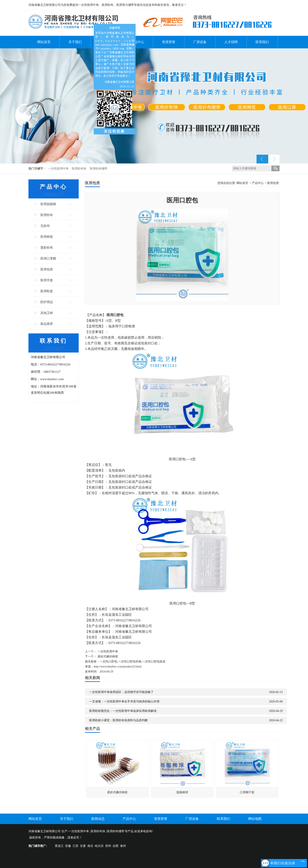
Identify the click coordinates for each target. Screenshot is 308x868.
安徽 (68, 846)
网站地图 (255, 819)
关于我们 (75, 42)
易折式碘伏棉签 (108, 656)
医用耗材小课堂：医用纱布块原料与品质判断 (118, 720)
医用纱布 (47, 215)
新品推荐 (47, 324)
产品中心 (137, 42)
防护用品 (47, 302)
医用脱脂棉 (48, 204)
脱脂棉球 (182, 792)
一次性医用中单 (59, 169)
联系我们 (262, 42)
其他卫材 (47, 313)
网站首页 (44, 42)
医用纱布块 (80, 169)
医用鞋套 (47, 291)
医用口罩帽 (48, 258)
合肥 (116, 846)
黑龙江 (59, 846)
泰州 (123, 846)
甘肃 (83, 846)
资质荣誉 (169, 42)
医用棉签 (47, 237)
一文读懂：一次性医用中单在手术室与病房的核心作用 (124, 701)
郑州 (108, 846)
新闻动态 (98, 819)
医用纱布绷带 (99, 169)
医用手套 (47, 280)
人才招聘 (231, 42)
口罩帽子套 (247, 792)
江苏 (76, 846)
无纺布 (45, 226)
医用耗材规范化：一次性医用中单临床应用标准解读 (123, 711)
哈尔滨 (99, 846)
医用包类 (47, 269)
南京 (90, 846)
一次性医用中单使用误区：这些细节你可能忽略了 (121, 692)
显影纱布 (47, 248)
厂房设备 (200, 42)
